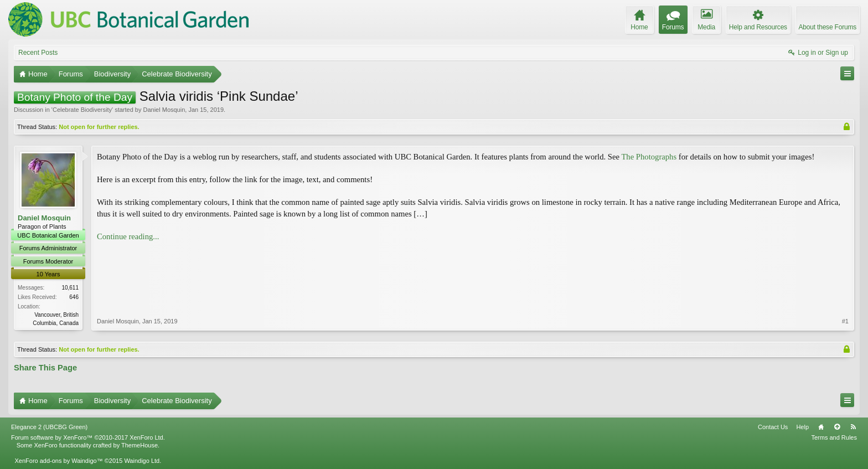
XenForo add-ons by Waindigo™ (58, 461)
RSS (853, 427)
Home (821, 427)
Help (802, 427)
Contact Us (773, 427)
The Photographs (649, 157)
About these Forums (828, 27)
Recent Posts (38, 53)
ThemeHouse (139, 445)
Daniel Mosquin (164, 110)
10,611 (70, 288)
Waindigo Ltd (142, 461)
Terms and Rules (834, 437)
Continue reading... (128, 236)
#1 (845, 321)
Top (837, 427)
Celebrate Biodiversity (82, 110)
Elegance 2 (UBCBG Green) (49, 427)
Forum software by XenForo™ (88, 437)
